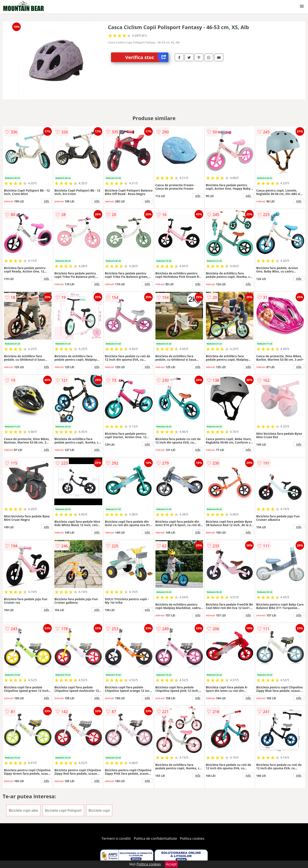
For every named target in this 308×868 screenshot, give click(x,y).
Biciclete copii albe (23, 810)
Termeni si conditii (116, 838)
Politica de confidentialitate (155, 838)
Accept (171, 864)
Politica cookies (192, 838)
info (46, 201)
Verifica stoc (147, 57)
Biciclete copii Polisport (63, 810)
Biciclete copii (99, 810)
